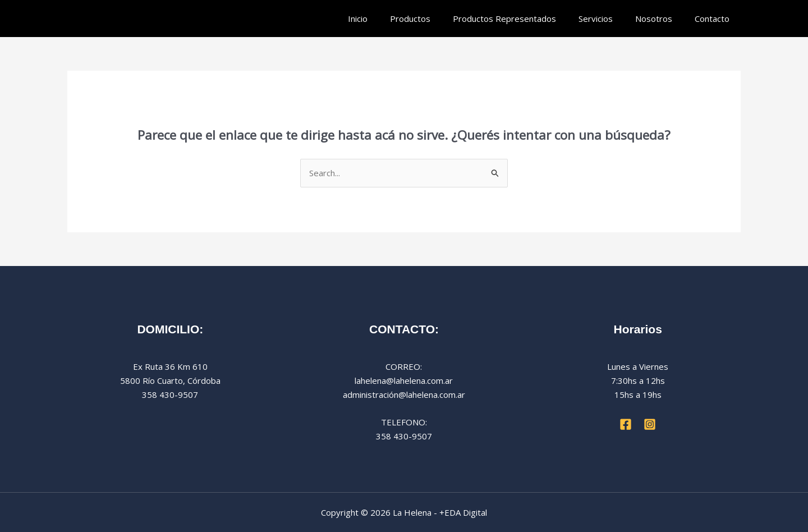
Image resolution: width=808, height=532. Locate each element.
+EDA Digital (463, 512)
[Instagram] (650, 424)
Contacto (712, 19)
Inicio (358, 19)
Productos (410, 19)
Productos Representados (504, 19)
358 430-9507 (404, 436)
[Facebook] (626, 424)
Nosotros (654, 19)
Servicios (596, 19)
